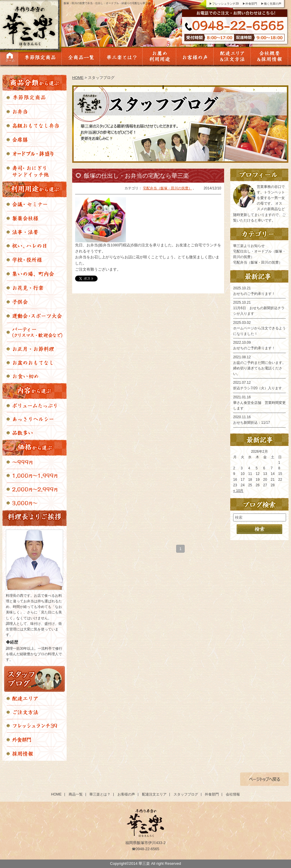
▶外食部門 (250, 4)
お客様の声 (126, 794)
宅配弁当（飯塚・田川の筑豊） (167, 188)
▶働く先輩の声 (271, 4)
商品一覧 (76, 794)
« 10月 (238, 491)
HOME (78, 78)
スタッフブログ (186, 794)
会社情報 (233, 794)
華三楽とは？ (100, 794)
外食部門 (212, 794)
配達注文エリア (154, 794)
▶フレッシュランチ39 (224, 4)
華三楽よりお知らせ (249, 246)
